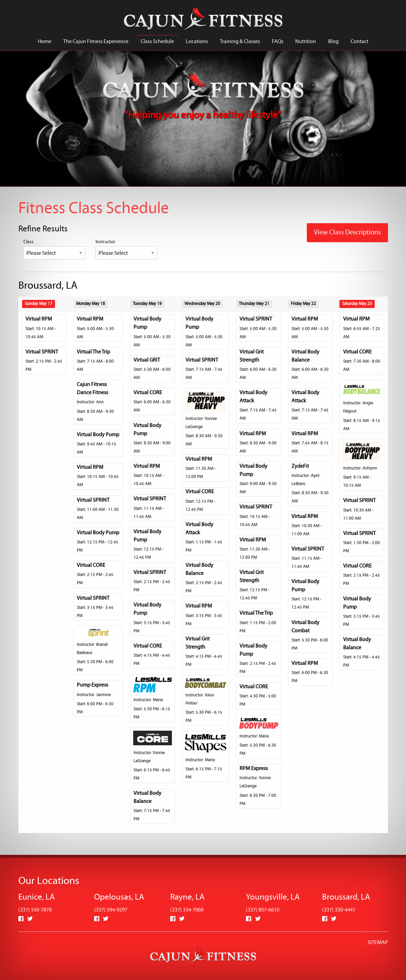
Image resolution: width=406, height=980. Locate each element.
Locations (197, 42)
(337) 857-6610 (263, 910)
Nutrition (306, 42)
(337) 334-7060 (187, 910)
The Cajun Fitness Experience (96, 42)
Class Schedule (157, 42)
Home (45, 42)
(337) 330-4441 (339, 910)
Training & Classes (240, 42)
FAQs (278, 42)
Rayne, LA (187, 897)
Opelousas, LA (119, 897)
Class (54, 249)
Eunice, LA (37, 897)
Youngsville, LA (273, 897)
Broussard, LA (346, 897)
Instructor (126, 249)
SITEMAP (378, 943)
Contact (359, 42)
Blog (333, 42)
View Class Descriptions (347, 233)
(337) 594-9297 (111, 910)
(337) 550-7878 (35, 910)
